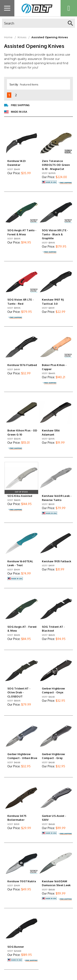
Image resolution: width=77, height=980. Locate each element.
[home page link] (36, 8)
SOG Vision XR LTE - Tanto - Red (21, 302)
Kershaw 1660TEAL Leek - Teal (20, 563)
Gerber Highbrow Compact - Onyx (53, 690)
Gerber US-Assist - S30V (54, 818)
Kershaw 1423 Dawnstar (16, 163)
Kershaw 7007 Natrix (22, 881)
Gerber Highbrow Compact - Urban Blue (22, 756)
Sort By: (14, 84)
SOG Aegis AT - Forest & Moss (22, 629)
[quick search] (70, 23)
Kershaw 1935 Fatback (57, 561)
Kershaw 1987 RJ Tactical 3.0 (53, 302)
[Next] (22, 95)
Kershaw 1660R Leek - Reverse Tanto (57, 498)
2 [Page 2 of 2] (16, 95)
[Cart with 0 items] (69, 8)
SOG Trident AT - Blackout (53, 629)
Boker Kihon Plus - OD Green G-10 (22, 432)
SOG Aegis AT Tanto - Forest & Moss (22, 232)
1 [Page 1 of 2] (9, 95)
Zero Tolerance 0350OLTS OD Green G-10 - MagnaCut (56, 165)
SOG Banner (16, 947)
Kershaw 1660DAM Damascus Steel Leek (56, 883)
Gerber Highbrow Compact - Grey (53, 756)
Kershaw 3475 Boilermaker (17, 818)
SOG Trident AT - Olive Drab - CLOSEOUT (19, 692)
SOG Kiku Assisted (20, 496)
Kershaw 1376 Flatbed (22, 365)
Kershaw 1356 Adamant (51, 432)
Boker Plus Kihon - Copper (54, 367)
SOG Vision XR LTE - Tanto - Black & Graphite (55, 234)
